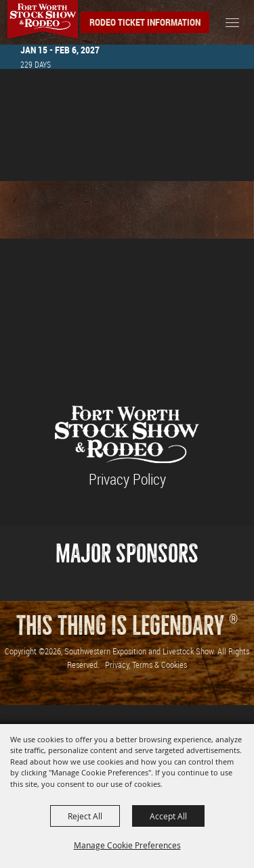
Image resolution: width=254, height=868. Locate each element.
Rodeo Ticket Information (145, 22)
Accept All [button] (168, 816)
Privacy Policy (127, 479)
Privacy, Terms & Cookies (146, 665)
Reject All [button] (85, 816)
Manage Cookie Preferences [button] (127, 845)
